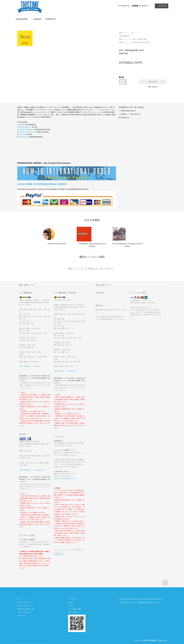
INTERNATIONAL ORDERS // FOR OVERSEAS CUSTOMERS (140, 599)
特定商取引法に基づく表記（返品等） (132, 107)
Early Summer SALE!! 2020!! (141, 42)
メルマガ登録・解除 (74, 609)
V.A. (132, 33)
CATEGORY (23, 19)
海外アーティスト (124, 33)
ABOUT (38, 19)
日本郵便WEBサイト (60, 554)
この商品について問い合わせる (130, 114)
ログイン (145, 6)
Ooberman (23, 137)
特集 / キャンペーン (125, 39)
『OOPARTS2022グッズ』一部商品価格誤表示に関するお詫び (139, 602)
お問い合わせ (22, 616)
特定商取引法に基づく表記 (26, 609)
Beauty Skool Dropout (27, 132)
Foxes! (22, 134)
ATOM (75, 612)
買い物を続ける (124, 118)
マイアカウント (124, 6)
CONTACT (51, 19)
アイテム (161, 6)
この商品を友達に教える (127, 111)
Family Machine (25, 127)
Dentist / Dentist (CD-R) (57, 244)
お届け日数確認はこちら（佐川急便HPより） (32, 470)
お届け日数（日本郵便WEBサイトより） (66, 479)
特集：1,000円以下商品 (140, 39)
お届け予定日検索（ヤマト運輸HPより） (31, 366)
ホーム (19, 599)
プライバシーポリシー (24, 612)
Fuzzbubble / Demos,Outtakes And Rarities (92, 245)
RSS (70, 612)
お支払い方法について (24, 602)
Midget (22, 124)
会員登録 (135, 6)
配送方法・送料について (25, 606)
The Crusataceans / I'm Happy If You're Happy (127, 245)
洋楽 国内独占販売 (124, 36)
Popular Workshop (26, 129)
